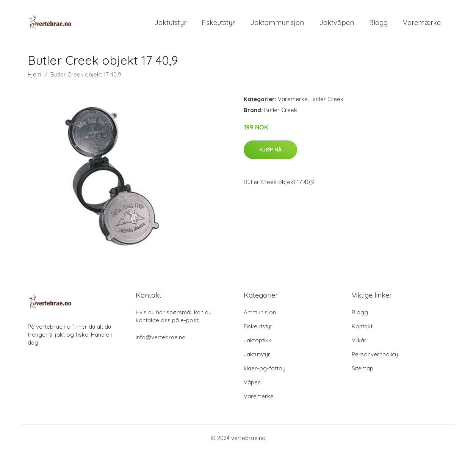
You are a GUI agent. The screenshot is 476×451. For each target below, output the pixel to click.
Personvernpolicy (375, 354)
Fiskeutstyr (218, 23)
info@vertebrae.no (161, 337)
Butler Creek (327, 99)
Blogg (378, 23)
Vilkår (359, 340)
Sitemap (362, 368)
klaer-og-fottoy (265, 368)
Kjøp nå (270, 150)
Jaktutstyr (170, 23)
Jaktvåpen (337, 23)
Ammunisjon (260, 312)
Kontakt (362, 326)
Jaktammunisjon (277, 23)
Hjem (34, 74)
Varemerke (293, 99)
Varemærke (422, 23)
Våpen (252, 382)
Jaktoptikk (258, 340)
